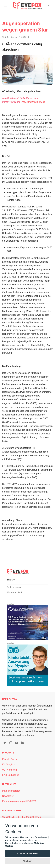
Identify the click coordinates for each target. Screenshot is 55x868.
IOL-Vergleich (9, 764)
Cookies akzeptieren (27, 854)
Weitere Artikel (14, 593)
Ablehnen (28, 861)
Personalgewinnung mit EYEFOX (19, 801)
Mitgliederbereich (11, 791)
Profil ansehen (14, 587)
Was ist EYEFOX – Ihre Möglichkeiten (21, 817)
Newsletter (8, 796)
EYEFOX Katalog (11, 775)
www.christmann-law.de (33, 102)
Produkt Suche (10, 759)
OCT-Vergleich (9, 770)
